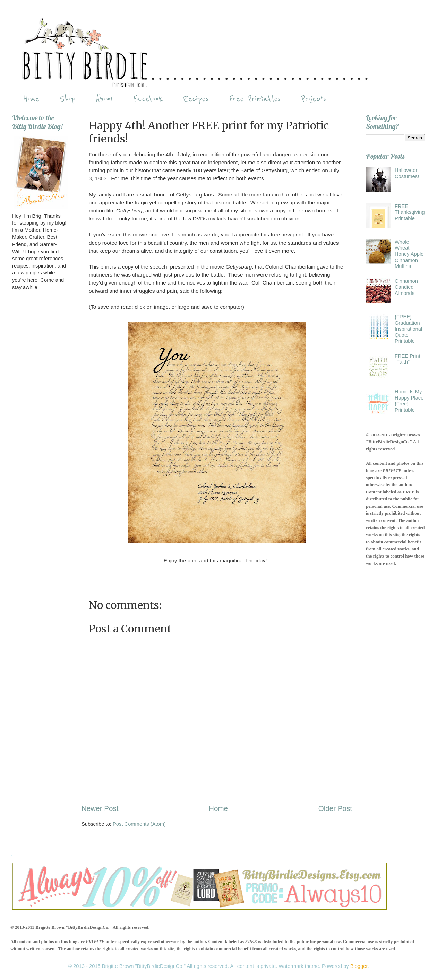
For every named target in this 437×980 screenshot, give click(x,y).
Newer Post (100, 808)
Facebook (148, 99)
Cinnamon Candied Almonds (406, 287)
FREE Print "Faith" (408, 359)
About (104, 99)
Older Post (335, 808)
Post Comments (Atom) (139, 824)
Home (31, 99)
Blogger (359, 966)
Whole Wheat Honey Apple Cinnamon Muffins (409, 254)
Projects (314, 99)
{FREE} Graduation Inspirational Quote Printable (408, 329)
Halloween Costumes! (407, 173)
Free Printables (255, 99)
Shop (67, 99)
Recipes (196, 99)
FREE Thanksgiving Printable (410, 212)
